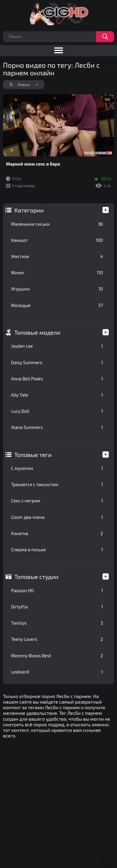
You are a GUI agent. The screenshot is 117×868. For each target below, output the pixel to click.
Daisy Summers (57, 362)
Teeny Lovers (57, 639)
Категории (29, 210)
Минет (57, 273)
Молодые (57, 305)
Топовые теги (33, 455)
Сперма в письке (57, 549)
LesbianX (57, 672)
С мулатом (57, 468)
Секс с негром (57, 501)
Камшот (57, 240)
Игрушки (57, 289)
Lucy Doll (57, 411)
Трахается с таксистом (57, 484)
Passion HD (57, 590)
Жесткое (57, 256)
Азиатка (57, 533)
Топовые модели (38, 332)
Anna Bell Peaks (57, 379)
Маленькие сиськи (57, 224)
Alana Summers (57, 427)
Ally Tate (57, 395)
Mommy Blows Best (57, 656)
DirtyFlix (57, 607)
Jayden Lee (57, 346)
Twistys (57, 623)
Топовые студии (36, 577)
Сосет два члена (57, 517)
